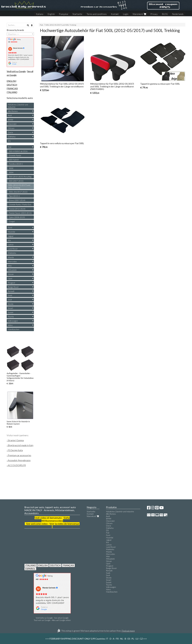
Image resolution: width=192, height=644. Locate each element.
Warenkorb (139, 14)
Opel (10, 278)
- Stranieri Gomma (15, 440)
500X (11, 172)
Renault (11, 291)
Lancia (11, 244)
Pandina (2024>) (16, 164)
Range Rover (13, 287)
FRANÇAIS (68, 565)
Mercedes (12, 261)
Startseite (77, 14)
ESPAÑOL (30, 569)
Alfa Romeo (13, 111)
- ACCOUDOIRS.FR (16, 465)
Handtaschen (14, 329)
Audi (10, 115)
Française (64, 14)
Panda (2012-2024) (17, 209)
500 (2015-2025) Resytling (20, 177)
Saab (10, 295)
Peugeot (12, 283)
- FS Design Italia (15, 450)
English (51, 14)
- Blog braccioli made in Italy (20, 445)
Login (126, 14)
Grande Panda (15, 155)
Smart (11, 308)
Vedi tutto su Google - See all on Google (52, 618)
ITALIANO (31, 565)
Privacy (154, 14)
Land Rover (13, 249)
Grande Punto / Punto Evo (20, 204)
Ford (10, 227)
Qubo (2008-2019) (17, 217)
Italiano (40, 14)
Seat (10, 300)
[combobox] (20, 34)
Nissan (11, 274)
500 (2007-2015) (16, 181)
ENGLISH (43, 565)
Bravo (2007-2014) (17, 200)
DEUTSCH (55, 565)
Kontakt (115, 14)
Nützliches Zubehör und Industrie (18, 106)
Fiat (41, 25)
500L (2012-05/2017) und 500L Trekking (61, 25)
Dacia (10, 132)
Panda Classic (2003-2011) (20, 213)
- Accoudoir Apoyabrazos (19, 460)
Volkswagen (13, 321)
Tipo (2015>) (14, 196)
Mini (10, 266)
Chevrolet (12, 124)
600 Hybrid (14, 160)
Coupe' (12, 221)
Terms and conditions (97, 14)
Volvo (10, 325)
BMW (11, 120)
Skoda (11, 304)
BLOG (165, 14)
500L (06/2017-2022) (18, 192)
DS (9, 141)
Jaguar (11, 236)
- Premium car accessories (19, 455)
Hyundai (11, 232)
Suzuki (11, 312)
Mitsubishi (12, 270)
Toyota (11, 317)
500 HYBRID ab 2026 (18, 151)
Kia (9, 240)
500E (11, 168)
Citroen (11, 128)
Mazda (11, 257)
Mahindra (12, 253)
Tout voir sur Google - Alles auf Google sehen (52, 620)
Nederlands (178, 14)
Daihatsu (12, 137)
